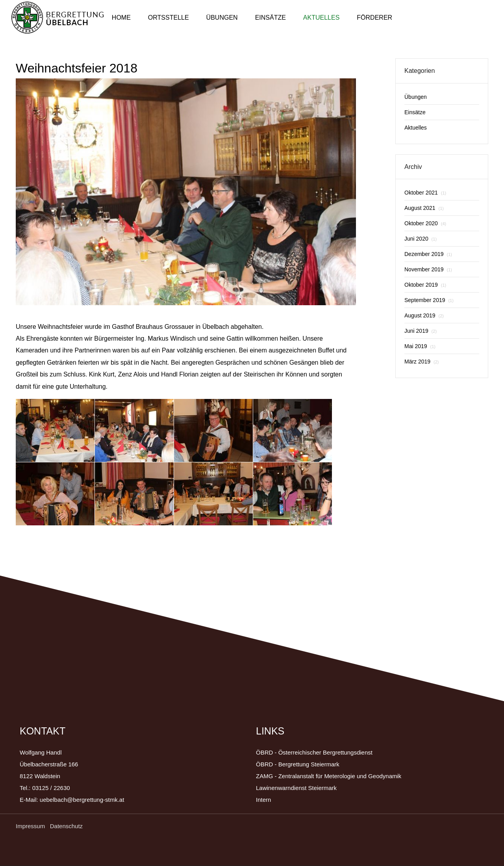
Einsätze (271, 18)
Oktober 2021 (425, 193)
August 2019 (424, 315)
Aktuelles (321, 18)
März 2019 (422, 362)
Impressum (31, 826)
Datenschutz (66, 826)
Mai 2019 (420, 346)
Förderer (374, 18)
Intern (263, 800)
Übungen (222, 18)
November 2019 (428, 269)
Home (121, 18)
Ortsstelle (169, 18)
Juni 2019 (421, 331)
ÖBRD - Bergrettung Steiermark (298, 764)
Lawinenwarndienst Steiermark (296, 788)
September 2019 (429, 300)
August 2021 (424, 208)
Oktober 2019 (425, 285)
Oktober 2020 (425, 223)
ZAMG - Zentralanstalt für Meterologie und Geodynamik (329, 776)
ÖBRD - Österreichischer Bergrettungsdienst (314, 752)
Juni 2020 (421, 239)
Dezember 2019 (428, 254)
